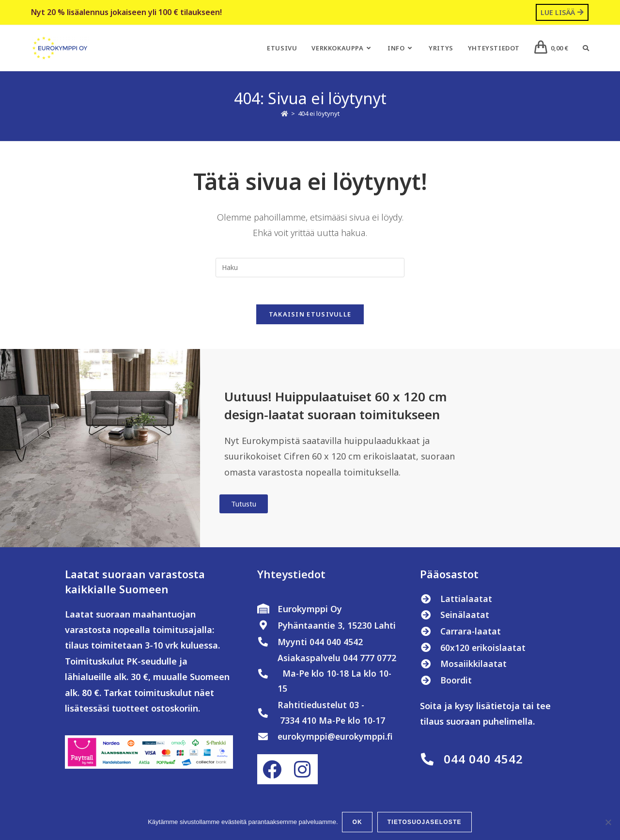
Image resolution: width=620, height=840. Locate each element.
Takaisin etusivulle (310, 317)
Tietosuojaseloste (425, 823)
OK (358, 823)
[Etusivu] (285, 114)
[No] (608, 823)
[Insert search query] (310, 268)
